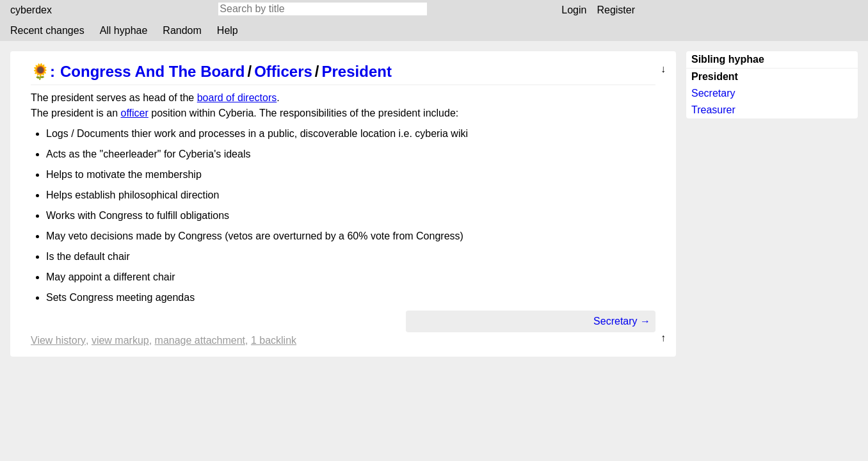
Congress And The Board (152, 71)
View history (58, 340)
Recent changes (47, 30)
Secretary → (622, 321)
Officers (283, 71)
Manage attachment (200, 340)
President (357, 71)
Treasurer (713, 110)
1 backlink (274, 340)
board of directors (237, 98)
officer (135, 113)
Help (228, 30)
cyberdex (31, 10)
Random (182, 30)
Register (616, 10)
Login (574, 10)
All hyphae (124, 30)
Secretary (713, 93)
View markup (120, 340)
